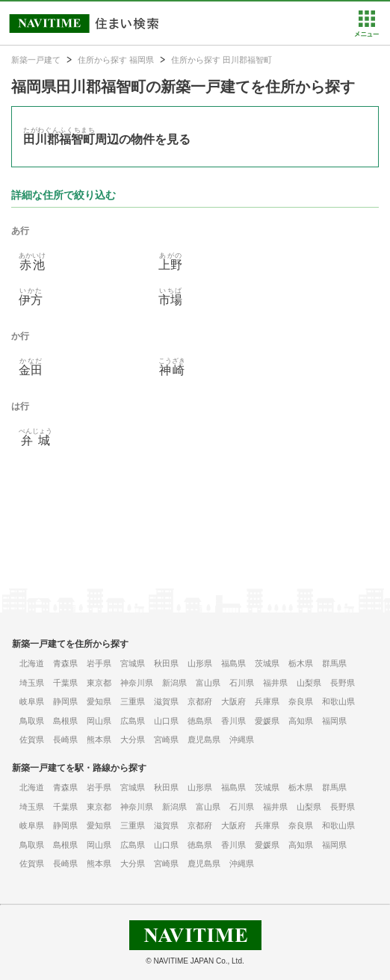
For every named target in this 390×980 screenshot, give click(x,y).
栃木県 (301, 663)
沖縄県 (242, 739)
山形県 (200, 663)
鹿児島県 (204, 739)
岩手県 (99, 663)
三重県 (133, 701)
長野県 (343, 683)
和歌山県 (338, 701)
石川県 (242, 683)
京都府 (200, 701)
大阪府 (233, 701)
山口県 (166, 721)
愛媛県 (267, 721)
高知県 (301, 721)
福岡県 (334, 721)
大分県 (133, 739)
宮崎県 (166, 739)
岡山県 (99, 721)
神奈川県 (137, 683)
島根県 (65, 721)
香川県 (233, 721)
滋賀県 (166, 701)
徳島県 (200, 721)
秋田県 (166, 663)
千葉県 (65, 683)
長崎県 (65, 739)
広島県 (133, 721)
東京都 (99, 683)
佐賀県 (32, 739)
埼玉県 (32, 683)
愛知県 (99, 701)
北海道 (32, 663)
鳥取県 (32, 721)
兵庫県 (267, 701)
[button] (366, 34)
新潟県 (174, 683)
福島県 (233, 663)
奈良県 (301, 701)
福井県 (275, 683)
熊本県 (99, 739)
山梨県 (309, 683)
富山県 (208, 683)
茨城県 (267, 663)
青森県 (65, 663)
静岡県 (65, 701)
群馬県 (334, 663)
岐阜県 (32, 701)
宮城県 (133, 663)
